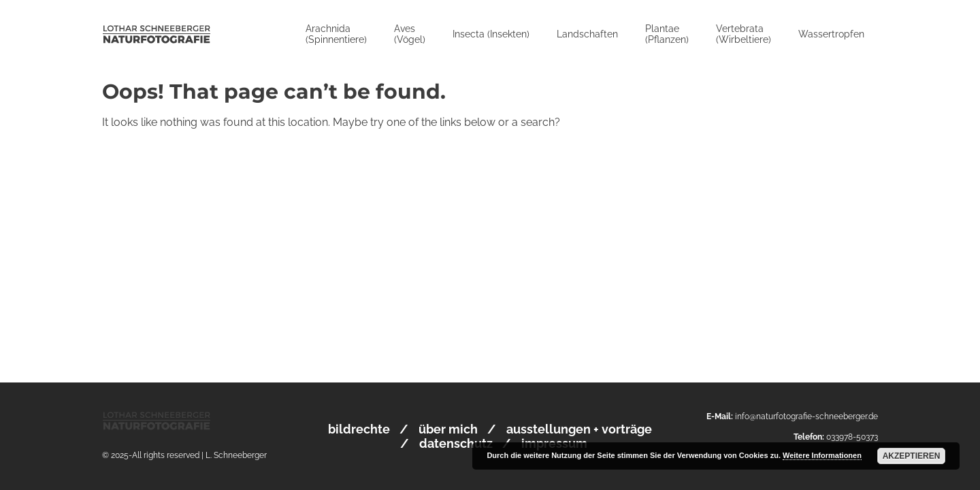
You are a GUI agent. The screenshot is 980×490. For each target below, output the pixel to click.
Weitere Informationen (822, 455)
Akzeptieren (912, 456)
